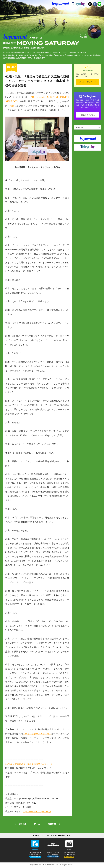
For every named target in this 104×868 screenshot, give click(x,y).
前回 (12, 106)
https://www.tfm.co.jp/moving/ (37, 811)
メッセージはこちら (88, 82)
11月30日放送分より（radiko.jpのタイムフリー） (29, 764)
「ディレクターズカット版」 (37, 734)
